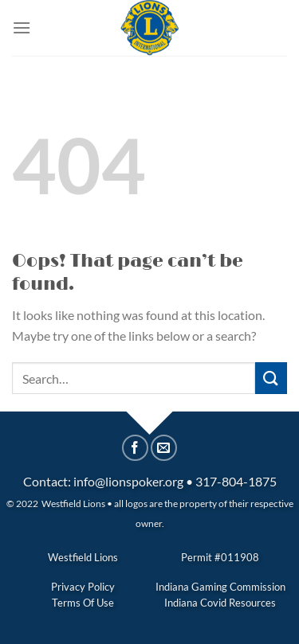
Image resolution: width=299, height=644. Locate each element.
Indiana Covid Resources (220, 603)
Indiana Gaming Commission (220, 587)
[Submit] (271, 378)
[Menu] (22, 27)
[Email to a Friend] (164, 448)
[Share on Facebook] (135, 448)
